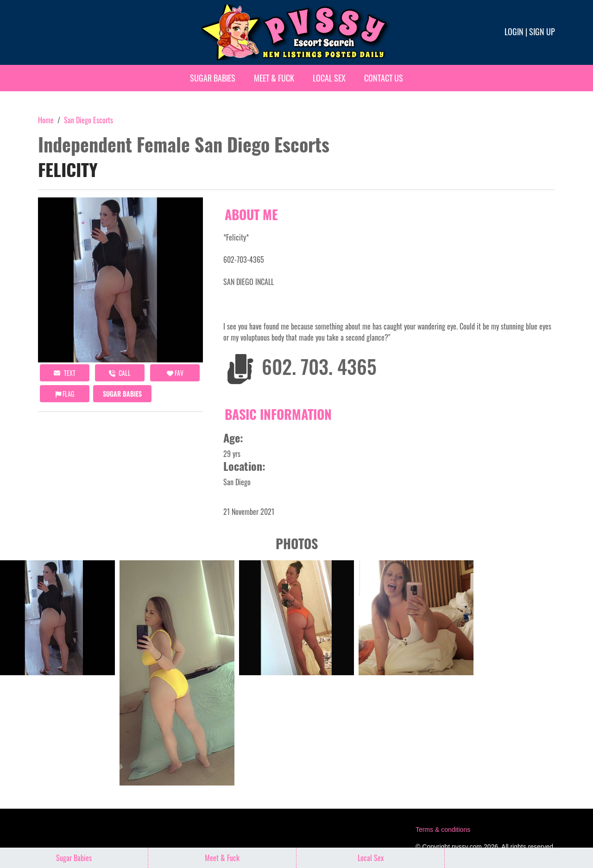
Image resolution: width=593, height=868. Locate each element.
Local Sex (329, 78)
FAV (175, 373)
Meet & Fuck (274, 78)
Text (65, 373)
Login (514, 32)
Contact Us (384, 78)
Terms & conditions (443, 830)
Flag (65, 394)
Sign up (542, 32)
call (120, 373)
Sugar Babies (213, 78)
